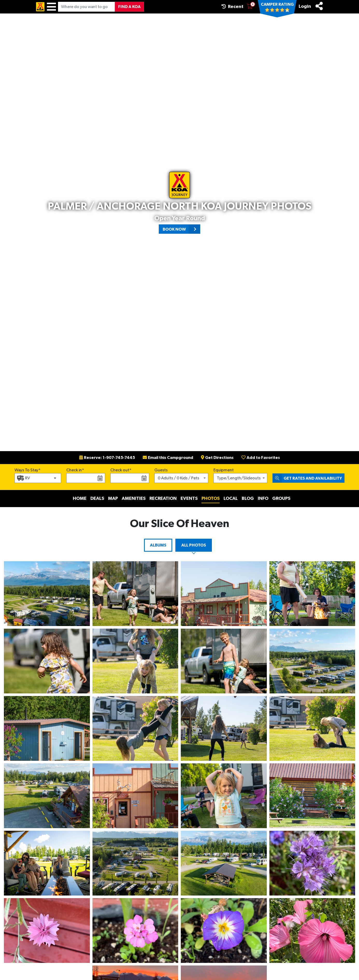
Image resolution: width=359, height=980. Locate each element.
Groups (281, 499)
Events (189, 499)
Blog (248, 499)
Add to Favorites (261, 458)
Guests (161, 470)
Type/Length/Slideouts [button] (239, 478)
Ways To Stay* (28, 470)
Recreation (163, 499)
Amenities (134, 499)
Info (263, 499)
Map (113, 499)
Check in (74, 470)
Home (80, 499)
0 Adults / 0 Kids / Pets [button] (178, 478)
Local (231, 499)
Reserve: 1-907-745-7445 (107, 458)
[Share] (319, 6)
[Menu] (51, 7)
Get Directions (217, 458)
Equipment (224, 470)
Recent (232, 7)
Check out (120, 470)
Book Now (181, 229)
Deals (97, 499)
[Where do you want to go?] (87, 7)
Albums (158, 545)
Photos (211, 499)
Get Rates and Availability (307, 478)
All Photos (194, 545)
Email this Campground (168, 458)
